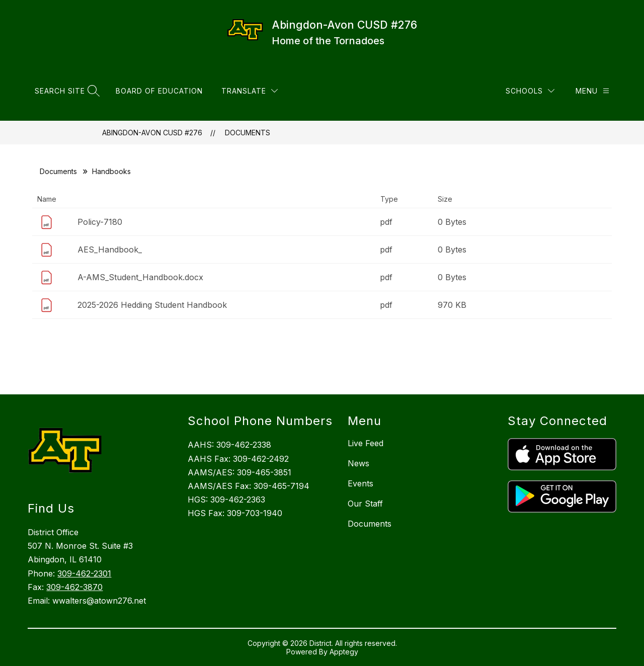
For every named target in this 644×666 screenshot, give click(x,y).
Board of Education (159, 91)
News (358, 463)
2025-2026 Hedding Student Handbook (152, 305)
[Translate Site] (250, 91)
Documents (248, 133)
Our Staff (365, 504)
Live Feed (366, 443)
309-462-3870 (74, 587)
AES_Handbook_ (110, 249)
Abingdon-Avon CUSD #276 (152, 133)
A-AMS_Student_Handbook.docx (140, 277)
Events (360, 483)
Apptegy (344, 652)
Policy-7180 (100, 222)
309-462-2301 (84, 573)
